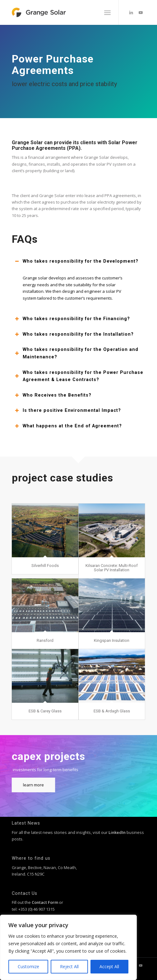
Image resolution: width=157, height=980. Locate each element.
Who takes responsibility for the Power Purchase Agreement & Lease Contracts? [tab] (79, 376)
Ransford (45, 640)
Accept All (109, 966)
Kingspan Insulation (112, 640)
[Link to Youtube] (141, 13)
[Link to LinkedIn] (131, 13)
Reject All (69, 966)
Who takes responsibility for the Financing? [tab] (72, 319)
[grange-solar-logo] (65, 12)
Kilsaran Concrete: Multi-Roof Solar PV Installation (112, 568)
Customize (28, 966)
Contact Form (45, 902)
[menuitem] (107, 12)
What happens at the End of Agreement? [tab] (68, 426)
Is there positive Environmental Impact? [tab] (68, 410)
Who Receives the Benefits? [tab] (53, 395)
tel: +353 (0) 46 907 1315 (33, 909)
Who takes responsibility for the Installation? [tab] (74, 334)
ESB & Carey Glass (45, 711)
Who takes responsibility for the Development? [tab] (77, 261)
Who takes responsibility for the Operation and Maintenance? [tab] (77, 353)
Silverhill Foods (45, 566)
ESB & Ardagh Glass (112, 711)
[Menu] (107, 12)
